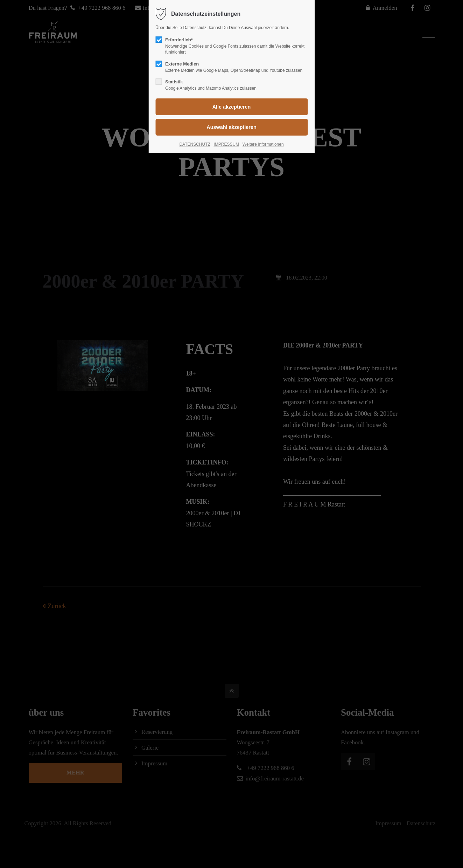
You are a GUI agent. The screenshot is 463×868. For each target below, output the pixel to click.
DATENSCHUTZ (195, 144)
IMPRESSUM (226, 144)
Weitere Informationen (263, 144)
